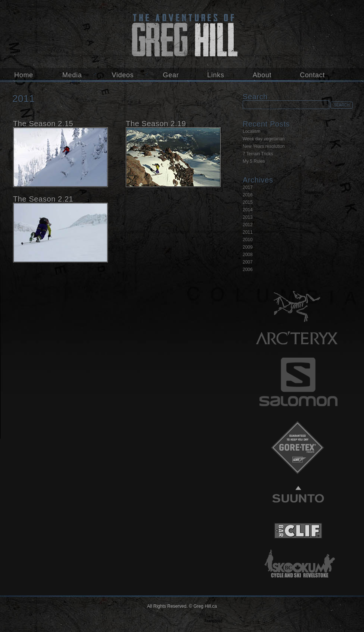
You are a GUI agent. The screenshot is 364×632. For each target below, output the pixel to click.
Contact (312, 75)
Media (72, 75)
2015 (248, 202)
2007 (248, 262)
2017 (248, 187)
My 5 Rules (254, 161)
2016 (248, 195)
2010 (248, 240)
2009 (248, 247)
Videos (123, 75)
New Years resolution (264, 146)
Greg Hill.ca (182, 34)
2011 (248, 232)
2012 (248, 225)
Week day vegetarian (264, 139)
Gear (171, 75)
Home (24, 75)
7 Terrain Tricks (258, 154)
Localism (251, 131)
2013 (248, 217)
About (262, 75)
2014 (248, 210)
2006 (248, 270)
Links (216, 75)
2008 (248, 255)
